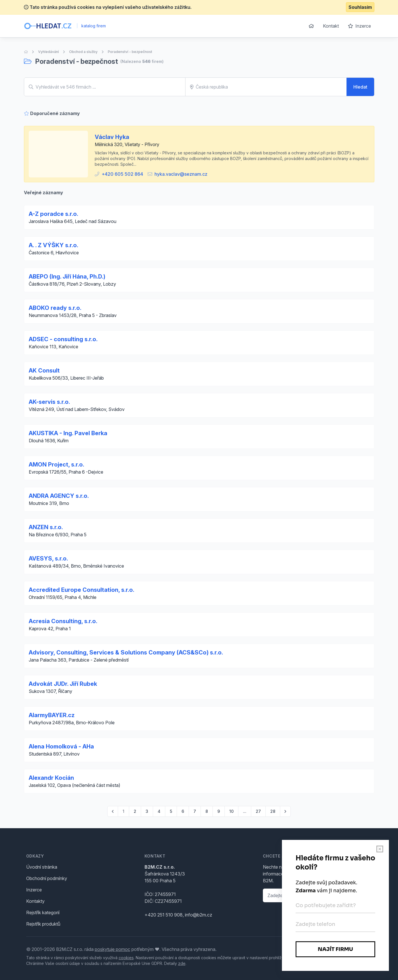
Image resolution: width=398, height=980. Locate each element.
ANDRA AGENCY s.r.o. (59, 496)
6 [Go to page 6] (183, 811)
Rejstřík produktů (43, 924)
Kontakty (35, 901)
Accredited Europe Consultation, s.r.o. (82, 590)
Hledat (360, 87)
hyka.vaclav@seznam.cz (181, 174)
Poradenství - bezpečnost (130, 52)
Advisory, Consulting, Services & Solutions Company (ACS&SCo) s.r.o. (126, 652)
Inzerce (359, 26)
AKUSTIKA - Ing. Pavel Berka (68, 433)
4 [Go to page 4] (159, 811)
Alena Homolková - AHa (61, 746)
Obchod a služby (83, 52)
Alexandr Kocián (51, 778)
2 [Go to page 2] (135, 811)
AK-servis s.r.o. (49, 402)
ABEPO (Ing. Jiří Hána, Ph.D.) (67, 277)
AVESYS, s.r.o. (48, 558)
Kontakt (331, 26)
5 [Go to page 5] (171, 811)
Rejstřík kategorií (43, 913)
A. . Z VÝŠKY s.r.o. (53, 245)
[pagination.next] (285, 811)
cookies (126, 958)
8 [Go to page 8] (207, 811)
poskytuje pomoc (113, 949)
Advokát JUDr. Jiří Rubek (63, 684)
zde (182, 963)
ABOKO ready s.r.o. (55, 308)
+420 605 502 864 (122, 174)
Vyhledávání (49, 52)
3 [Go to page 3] (147, 811)
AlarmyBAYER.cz (52, 715)
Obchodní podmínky (47, 878)
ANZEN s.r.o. (46, 527)
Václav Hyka (112, 137)
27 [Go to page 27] (258, 811)
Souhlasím (360, 7)
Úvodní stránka (42, 867)
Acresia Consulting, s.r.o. (63, 621)
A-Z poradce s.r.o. (53, 214)
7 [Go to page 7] (195, 811)
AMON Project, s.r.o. (56, 465)
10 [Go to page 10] (231, 811)
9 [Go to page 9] (219, 811)
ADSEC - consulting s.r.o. (63, 339)
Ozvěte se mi (353, 896)
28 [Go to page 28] (273, 811)
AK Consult (44, 371)
